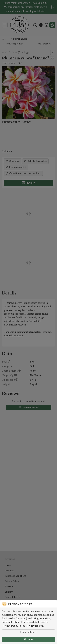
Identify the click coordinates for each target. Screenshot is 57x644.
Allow (28, 639)
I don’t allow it (28, 632)
